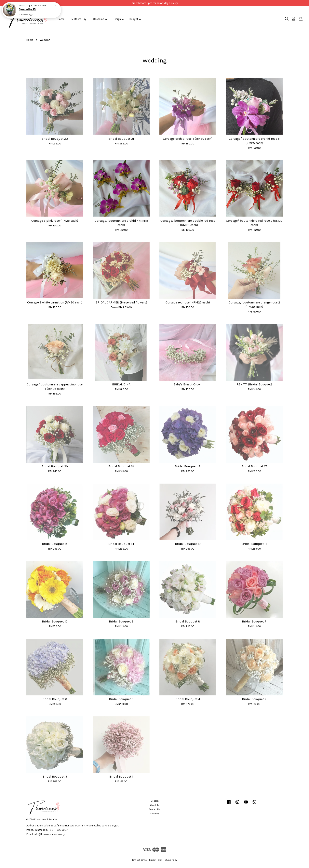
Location (155, 801)
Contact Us (154, 809)
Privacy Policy (156, 860)
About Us (155, 805)
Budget (135, 19)
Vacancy (154, 814)
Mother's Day (79, 19)
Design (118, 19)
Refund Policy (170, 860)
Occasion (100, 19)
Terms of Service (140, 860)
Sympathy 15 (27, 9)
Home (61, 19)
